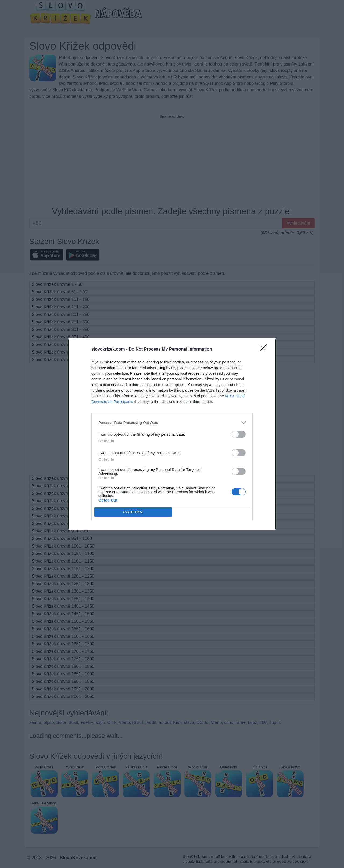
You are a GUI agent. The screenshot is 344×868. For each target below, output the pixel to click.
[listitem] (172, 422)
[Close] (265, 350)
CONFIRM (133, 512)
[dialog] (172, 434)
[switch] (239, 434)
